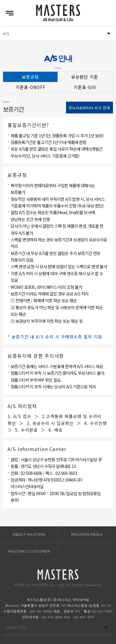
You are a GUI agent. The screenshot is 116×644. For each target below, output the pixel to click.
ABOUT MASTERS (29, 534)
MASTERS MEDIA (87, 534)
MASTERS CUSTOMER (29, 551)
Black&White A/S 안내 (89, 108)
